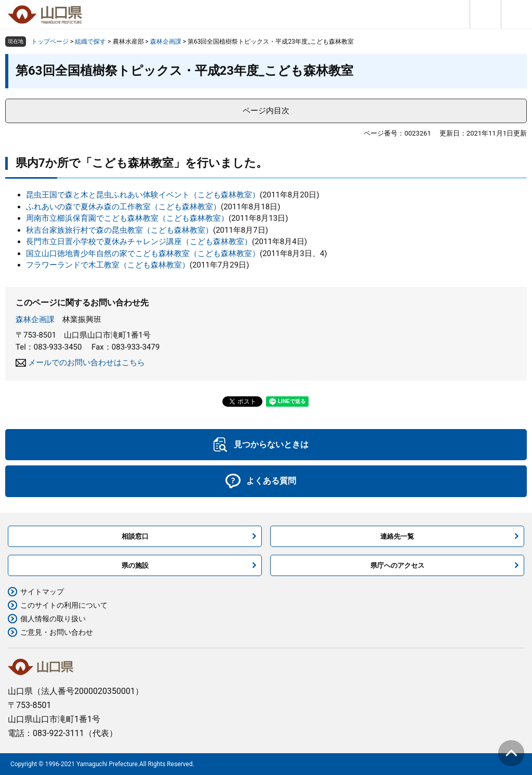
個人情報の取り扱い (53, 619)
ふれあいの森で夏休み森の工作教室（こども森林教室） (123, 207)
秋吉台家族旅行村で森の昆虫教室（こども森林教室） (119, 230)
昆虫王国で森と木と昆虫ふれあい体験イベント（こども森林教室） (143, 195)
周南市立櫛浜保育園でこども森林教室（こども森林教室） (127, 218)
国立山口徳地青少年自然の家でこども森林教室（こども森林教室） (143, 253)
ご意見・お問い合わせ (57, 632)
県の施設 (135, 565)
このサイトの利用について (64, 605)
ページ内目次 (266, 111)
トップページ (50, 42)
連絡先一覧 (397, 536)
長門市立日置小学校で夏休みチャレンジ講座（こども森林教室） (139, 242)
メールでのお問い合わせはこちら (87, 363)
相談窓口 (135, 536)
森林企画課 (166, 42)
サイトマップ (42, 592)
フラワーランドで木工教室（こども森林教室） (108, 265)
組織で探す (90, 42)
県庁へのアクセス (397, 565)
